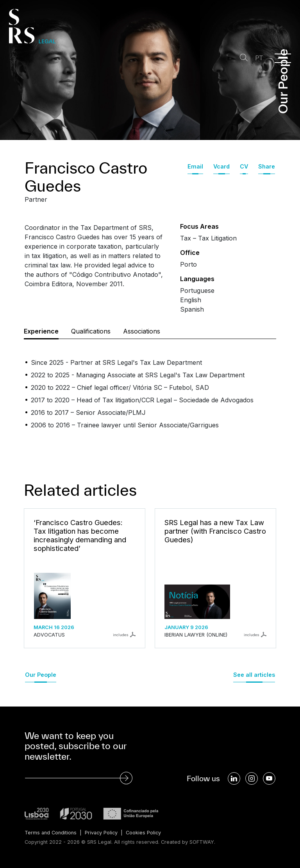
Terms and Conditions (51, 833)
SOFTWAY (202, 842)
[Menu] (283, 58)
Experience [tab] (41, 331)
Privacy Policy (102, 833)
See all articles (254, 675)
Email (195, 166)
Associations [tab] (142, 331)
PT (259, 58)
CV (244, 166)
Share (267, 166)
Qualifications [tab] (91, 331)
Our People (41, 675)
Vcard (221, 166)
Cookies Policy (145, 833)
